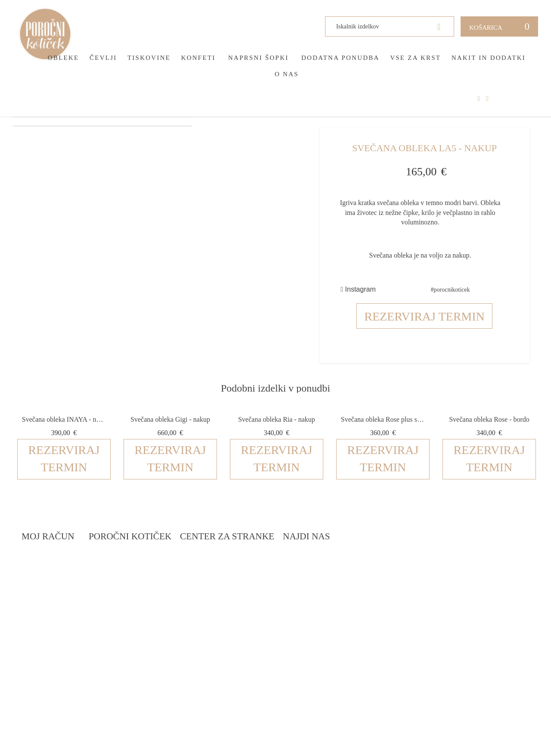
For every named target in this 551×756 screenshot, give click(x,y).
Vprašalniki (141, 605)
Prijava (33, 561)
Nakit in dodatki (489, 58)
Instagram (358, 289)
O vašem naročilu (51, 583)
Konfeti (198, 58)
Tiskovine (149, 58)
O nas (287, 74)
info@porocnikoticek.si (470, 631)
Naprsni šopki (258, 58)
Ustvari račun (45, 571)
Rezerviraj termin (424, 316)
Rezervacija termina (155, 561)
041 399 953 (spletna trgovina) (460, 610)
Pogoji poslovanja (251, 571)
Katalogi (136, 593)
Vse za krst (415, 58)
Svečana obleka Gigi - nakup (170, 419)
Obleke (63, 58)
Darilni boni (142, 583)
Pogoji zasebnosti (251, 583)
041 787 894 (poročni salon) (472, 620)
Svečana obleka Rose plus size (383, 419)
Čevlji (103, 58)
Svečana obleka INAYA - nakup (64, 419)
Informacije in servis (256, 605)
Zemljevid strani (50, 593)
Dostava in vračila (252, 593)
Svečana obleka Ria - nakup (277, 419)
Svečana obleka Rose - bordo (489, 419)
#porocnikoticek (450, 290)
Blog (130, 571)
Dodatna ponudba (341, 58)
